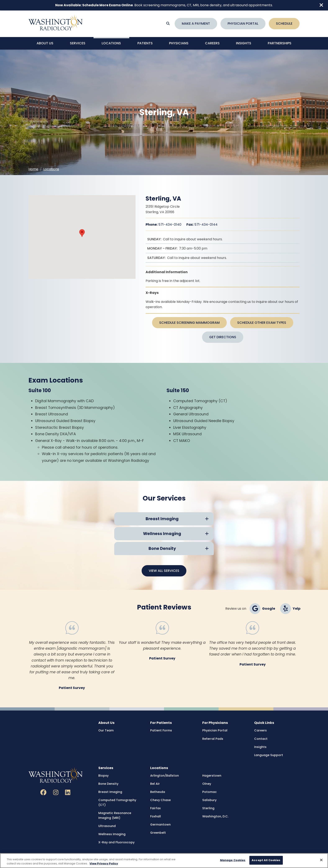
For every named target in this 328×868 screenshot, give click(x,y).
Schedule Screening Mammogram (189, 323)
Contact (261, 739)
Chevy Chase (160, 800)
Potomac (209, 792)
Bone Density (108, 784)
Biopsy (103, 776)
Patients (145, 43)
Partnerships (280, 43)
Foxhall (156, 816)
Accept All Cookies (266, 860)
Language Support (269, 755)
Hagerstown (212, 776)
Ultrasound (107, 826)
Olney (207, 784)
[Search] (168, 24)
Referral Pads (213, 739)
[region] (164, 861)
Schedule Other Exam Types (262, 323)
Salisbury (209, 800)
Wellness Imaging (112, 834)
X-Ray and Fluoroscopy (116, 842)
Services (78, 43)
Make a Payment (196, 24)
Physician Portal (243, 24)
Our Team (106, 730)
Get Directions (223, 337)
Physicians (179, 43)
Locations (111, 43)
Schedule (284, 24)
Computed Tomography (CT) (117, 802)
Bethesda (158, 792)
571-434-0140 (163, 225)
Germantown (160, 824)
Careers (212, 43)
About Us (45, 43)
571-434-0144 (202, 225)
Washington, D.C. (215, 816)
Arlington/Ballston (165, 776)
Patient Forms (161, 730)
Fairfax (155, 808)
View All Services (164, 571)
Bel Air (155, 784)
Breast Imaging (110, 792)
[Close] (321, 860)
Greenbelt (158, 833)
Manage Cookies (233, 860)
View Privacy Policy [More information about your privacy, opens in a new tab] (104, 864)
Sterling (208, 808)
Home (33, 169)
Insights (244, 43)
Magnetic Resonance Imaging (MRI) (115, 815)
